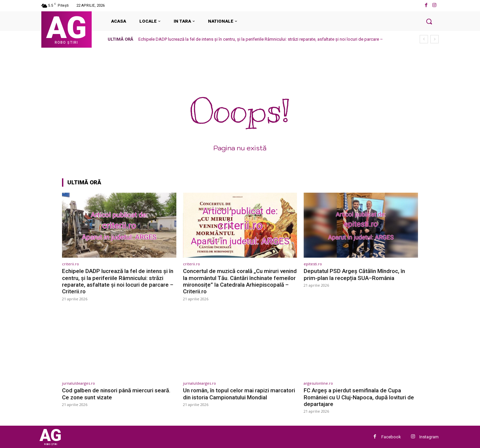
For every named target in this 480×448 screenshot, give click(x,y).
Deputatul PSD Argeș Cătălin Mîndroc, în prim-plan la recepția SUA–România (354, 274)
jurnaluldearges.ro (78, 383)
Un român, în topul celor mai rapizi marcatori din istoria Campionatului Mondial (239, 394)
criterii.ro (70, 264)
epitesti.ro (313, 264)
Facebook (391, 437)
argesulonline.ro (318, 383)
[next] (434, 39)
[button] (429, 21)
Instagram (429, 437)
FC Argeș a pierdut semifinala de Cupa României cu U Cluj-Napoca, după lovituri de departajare (359, 397)
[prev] (424, 39)
